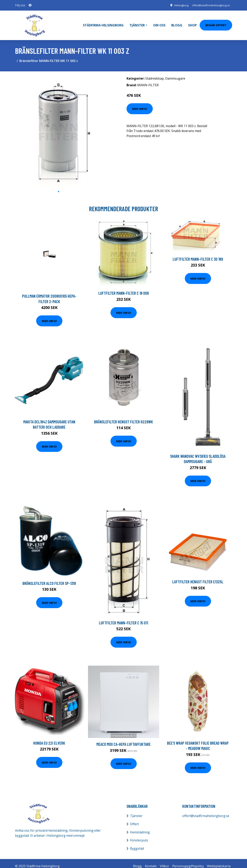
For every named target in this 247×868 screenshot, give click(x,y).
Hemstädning (140, 827)
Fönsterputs (139, 835)
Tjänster (136, 811)
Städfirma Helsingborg (103, 22)
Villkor (164, 861)
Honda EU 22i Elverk (49, 737)
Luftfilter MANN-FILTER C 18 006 (124, 288)
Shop (192, 22)
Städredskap (154, 73)
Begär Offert (216, 22)
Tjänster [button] (137, 22)
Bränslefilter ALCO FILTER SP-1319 (49, 578)
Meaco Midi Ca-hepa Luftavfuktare (123, 739)
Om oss (159, 22)
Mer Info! (140, 103)
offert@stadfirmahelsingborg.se (209, 5)
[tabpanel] (59, 126)
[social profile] (30, 5)
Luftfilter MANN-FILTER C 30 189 (198, 254)
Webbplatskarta (219, 861)
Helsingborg (177, 5)
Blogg (177, 22)
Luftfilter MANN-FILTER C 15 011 (123, 617)
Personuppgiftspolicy (188, 861)
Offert (134, 819)
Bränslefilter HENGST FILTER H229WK (123, 416)
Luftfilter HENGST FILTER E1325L (198, 576)
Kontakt (151, 861)
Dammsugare (175, 73)
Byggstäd (137, 843)
